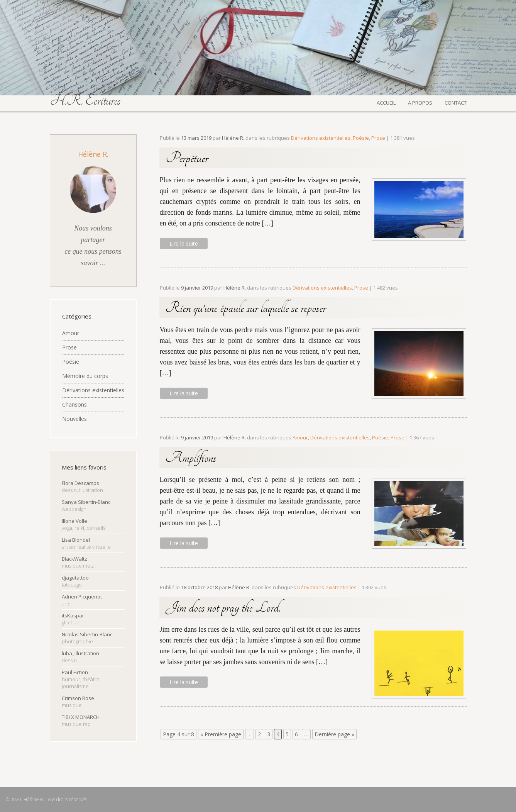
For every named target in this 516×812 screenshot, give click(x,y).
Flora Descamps (82, 487)
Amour (71, 333)
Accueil (386, 102)
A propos (420, 102)
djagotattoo (75, 581)
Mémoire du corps (85, 376)
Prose (69, 347)
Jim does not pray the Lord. (223, 607)
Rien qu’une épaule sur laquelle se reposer (246, 308)
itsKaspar (73, 619)
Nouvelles (74, 419)
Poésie (71, 362)
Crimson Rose (78, 702)
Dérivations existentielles (93, 390)
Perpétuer (187, 158)
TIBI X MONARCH (81, 720)
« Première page (221, 734)
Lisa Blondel (86, 543)
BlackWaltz (79, 562)
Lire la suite (184, 243)
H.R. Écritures (85, 100)
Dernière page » (334, 734)
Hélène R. (93, 154)
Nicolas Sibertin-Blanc (87, 638)
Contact (456, 102)
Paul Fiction (81, 679)
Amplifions (191, 458)
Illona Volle (84, 524)
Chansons (74, 404)
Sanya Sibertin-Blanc (86, 505)
